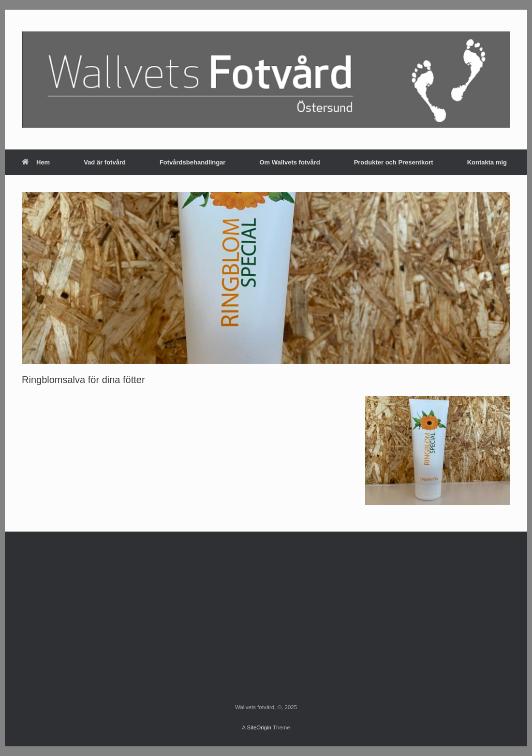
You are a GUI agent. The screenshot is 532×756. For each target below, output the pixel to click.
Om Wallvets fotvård (289, 162)
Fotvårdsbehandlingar (193, 162)
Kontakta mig (487, 162)
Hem (36, 162)
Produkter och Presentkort (394, 162)
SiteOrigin (259, 727)
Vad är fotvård (105, 162)
